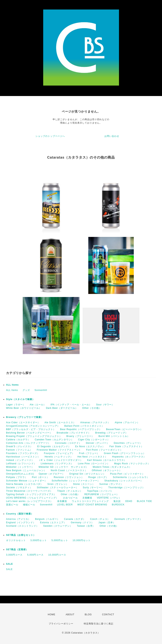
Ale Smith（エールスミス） (60, 422)
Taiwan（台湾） (86, 526)
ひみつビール (70, 498)
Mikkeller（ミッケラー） (20, 467)
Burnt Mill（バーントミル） (114, 436)
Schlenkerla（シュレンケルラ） (131, 477)
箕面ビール (12, 505)
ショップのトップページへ (50, 136)
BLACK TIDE (144, 501)
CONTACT (108, 615)
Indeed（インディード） (20, 460)
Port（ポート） (40, 477)
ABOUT (70, 615)
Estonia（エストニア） (53, 523)
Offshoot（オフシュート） (107, 470)
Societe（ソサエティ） (19, 488)
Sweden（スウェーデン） (58, 526)
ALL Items (12, 385)
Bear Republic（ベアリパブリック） (81, 429)
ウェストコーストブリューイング (90, 501)
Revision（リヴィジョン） (69, 477)
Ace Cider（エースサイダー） (23, 422)
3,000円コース (14, 555)
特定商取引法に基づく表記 (99, 624)
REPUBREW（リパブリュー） (101, 494)
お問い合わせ (112, 136)
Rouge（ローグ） (98, 477)
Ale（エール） (38, 405)
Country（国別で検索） (20, 514)
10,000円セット (82, 540)
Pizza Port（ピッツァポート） (127, 474)
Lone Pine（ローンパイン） (94, 464)
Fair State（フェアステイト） (126, 446)
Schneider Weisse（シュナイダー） (27, 481)
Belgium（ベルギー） (47, 519)
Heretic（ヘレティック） (59, 457)
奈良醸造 (62, 501)
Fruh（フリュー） (89, 453)
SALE (9, 564)
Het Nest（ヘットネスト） (93, 457)
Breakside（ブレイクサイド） (74, 433)
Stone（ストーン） (84, 484)
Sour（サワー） (105, 405)
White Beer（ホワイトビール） (24, 408)
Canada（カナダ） (75, 519)
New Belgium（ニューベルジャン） (26, 470)
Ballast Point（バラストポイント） (84, 426)
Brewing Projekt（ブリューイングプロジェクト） (34, 436)
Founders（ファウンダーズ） (23, 453)
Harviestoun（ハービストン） (23, 457)
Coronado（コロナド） (68, 443)
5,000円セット (60, 540)
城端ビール (29, 505)
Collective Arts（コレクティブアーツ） (28, 443)
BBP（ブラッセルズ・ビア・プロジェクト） (31, 429)
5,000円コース (35, 555)
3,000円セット (39, 540)
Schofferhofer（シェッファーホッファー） (76, 481)
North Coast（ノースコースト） (69, 470)
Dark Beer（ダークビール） (62, 408)
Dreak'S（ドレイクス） (19, 446)
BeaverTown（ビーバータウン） (124, 429)
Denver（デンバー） (97, 443)
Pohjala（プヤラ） (17, 477)
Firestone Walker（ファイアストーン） (59, 450)
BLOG (88, 615)
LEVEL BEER (65, 505)
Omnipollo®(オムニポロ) (20, 474)
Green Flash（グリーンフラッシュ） (125, 453)
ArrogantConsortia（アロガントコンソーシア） (33, 426)
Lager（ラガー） (16, 405)
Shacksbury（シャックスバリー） (124, 481)
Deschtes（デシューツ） (128, 443)
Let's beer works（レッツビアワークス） (29, 501)
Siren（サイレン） (58, 484)
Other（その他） (92, 408)
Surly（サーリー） (93, 488)
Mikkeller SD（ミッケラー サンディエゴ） (63, 467)
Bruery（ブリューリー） (80, 436)
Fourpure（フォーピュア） (59, 453)
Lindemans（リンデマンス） (57, 464)
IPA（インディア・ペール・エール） (71, 405)
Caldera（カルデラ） (18, 440)
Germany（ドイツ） (82, 523)
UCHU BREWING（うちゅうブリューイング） (32, 498)
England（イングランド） (21, 523)
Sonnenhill (41, 390)
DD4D (129, 501)
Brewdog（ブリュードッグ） (112, 433)
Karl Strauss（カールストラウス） (107, 460)
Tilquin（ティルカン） (70, 491)
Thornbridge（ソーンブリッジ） (127, 488)
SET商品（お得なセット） (21, 535)
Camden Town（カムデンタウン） (54, 440)
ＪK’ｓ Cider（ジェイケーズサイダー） (61, 460)
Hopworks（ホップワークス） (129, 457)
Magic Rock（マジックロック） (132, 464)
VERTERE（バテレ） (109, 498)
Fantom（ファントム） (19, 450)
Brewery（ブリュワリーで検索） (25, 417)
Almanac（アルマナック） (95, 422)
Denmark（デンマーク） (128, 519)
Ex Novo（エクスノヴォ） (90, 446)
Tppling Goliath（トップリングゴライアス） (31, 494)
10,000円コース (57, 555)
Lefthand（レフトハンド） (21, 464)
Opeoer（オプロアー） (52, 474)
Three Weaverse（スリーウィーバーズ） (29, 491)
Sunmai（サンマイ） (111, 484)
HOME (52, 615)
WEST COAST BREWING (92, 505)
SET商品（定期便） (17, 550)
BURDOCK (118, 505)
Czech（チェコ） (100, 519)
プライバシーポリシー (61, 624)
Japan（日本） (107, 523)
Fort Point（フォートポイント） (104, 450)
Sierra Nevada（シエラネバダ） (24, 484)
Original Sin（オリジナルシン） (87, 474)
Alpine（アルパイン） (127, 422)
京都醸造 (87, 498)
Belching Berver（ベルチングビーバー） (29, 433)
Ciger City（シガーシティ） (94, 440)
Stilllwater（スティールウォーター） (57, 488)
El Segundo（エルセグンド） (54, 446)
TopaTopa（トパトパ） (100, 491)
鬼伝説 (117, 501)
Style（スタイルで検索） (20, 399)
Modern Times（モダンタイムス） (112, 467)
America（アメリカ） (18, 519)
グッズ (26, 390)
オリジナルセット (16, 540)
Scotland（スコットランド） (22, 526)
